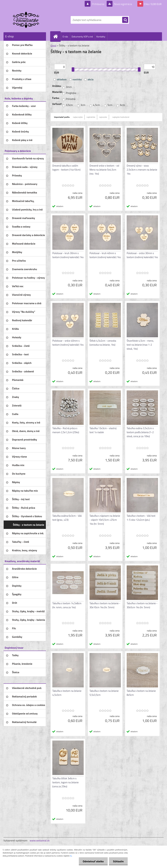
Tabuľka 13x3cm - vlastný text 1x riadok (103, 430)
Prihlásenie (98, 4)
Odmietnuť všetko (93, 861)
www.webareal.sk (40, 840)
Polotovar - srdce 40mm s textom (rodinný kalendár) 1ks (68, 343)
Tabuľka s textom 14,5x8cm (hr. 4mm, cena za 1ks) (67, 605)
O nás (65, 37)
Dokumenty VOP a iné (82, 37)
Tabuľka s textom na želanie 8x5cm (141, 693)
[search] (125, 20)
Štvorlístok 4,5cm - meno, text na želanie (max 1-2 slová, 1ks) (140, 345)
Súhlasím (118, 861)
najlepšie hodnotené (121, 117)
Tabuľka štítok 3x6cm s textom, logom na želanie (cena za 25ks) (65, 782)
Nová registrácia (123, 4)
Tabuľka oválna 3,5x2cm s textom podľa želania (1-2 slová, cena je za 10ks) (140, 432)
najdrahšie (91, 117)
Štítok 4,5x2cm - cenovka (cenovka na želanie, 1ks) (103, 343)
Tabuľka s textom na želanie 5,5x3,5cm (104, 693)
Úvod (53, 45)
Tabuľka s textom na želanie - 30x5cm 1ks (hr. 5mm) (142, 605)
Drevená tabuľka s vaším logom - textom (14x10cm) (66, 168)
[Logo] (26, 20)
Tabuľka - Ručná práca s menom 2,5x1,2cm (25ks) (66, 430)
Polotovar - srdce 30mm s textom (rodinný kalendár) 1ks (142, 255)
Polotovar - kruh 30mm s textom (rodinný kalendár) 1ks (68, 255)
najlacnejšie (78, 117)
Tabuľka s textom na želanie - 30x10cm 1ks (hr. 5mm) (105, 605)
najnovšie (103, 117)
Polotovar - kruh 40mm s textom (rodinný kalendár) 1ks (105, 255)
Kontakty (101, 37)
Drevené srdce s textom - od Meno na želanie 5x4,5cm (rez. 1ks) (104, 170)
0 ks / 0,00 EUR (153, 4)
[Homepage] (57, 36)
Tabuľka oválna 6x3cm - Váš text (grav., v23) (67, 518)
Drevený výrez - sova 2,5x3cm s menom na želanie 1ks (142, 170)
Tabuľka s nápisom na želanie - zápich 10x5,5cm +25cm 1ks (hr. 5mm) (105, 520)
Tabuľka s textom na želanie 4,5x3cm (67, 693)
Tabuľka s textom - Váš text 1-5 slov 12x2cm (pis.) (141, 518)
